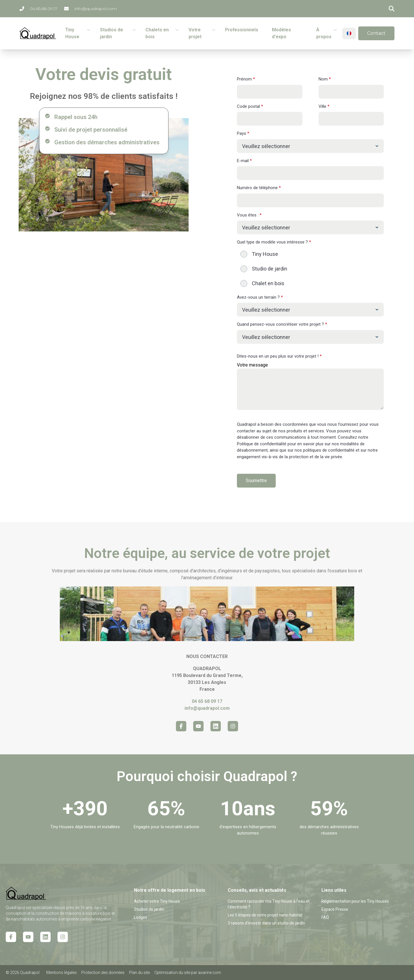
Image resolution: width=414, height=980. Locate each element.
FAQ (325, 917)
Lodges (141, 917)
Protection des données (103, 973)
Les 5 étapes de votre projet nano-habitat (265, 915)
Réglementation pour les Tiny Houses (355, 901)
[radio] (310, 254)
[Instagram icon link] (233, 726)
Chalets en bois (157, 33)
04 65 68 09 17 (207, 701)
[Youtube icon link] (198, 726)
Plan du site (139, 973)
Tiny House (72, 33)
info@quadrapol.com (90, 9)
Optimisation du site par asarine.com (188, 973)
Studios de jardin (112, 33)
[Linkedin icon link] (216, 726)
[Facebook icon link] (181, 726)
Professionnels (242, 30)
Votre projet (195, 33)
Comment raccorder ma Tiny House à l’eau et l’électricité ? (269, 904)
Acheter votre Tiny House (157, 901)
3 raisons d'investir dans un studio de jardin (266, 923)
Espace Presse (335, 909)
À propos (324, 33)
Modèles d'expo (281, 33)
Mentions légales (62, 973)
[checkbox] (310, 269)
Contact (376, 33)
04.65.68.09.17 (38, 9)
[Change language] (349, 33)
